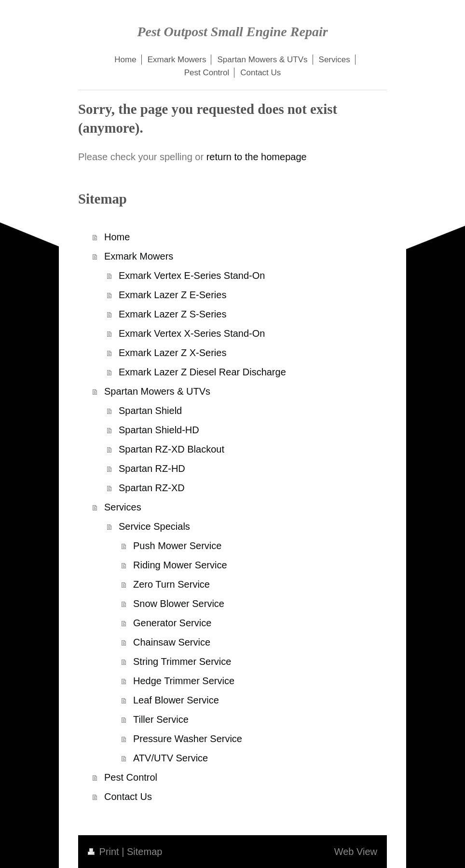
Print (105, 852)
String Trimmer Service (182, 661)
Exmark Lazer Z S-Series (172, 314)
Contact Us (128, 797)
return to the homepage (257, 157)
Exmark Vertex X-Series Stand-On (192, 333)
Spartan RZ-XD (152, 488)
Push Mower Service (177, 546)
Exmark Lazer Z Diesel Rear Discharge (202, 372)
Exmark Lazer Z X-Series (172, 353)
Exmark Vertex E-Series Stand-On (192, 276)
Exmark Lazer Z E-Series (172, 295)
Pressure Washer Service (188, 739)
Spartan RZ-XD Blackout (171, 449)
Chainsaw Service (172, 642)
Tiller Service (161, 719)
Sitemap (144, 852)
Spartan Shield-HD (159, 430)
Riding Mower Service (180, 565)
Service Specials (154, 526)
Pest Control (131, 777)
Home (117, 237)
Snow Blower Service (179, 604)
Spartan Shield (150, 411)
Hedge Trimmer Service (184, 681)
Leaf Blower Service (176, 700)
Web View (356, 852)
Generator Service (172, 623)
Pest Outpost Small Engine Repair (232, 32)
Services (123, 507)
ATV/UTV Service (171, 758)
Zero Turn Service (171, 584)
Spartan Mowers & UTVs (157, 391)
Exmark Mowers (139, 256)
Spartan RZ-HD (152, 468)
